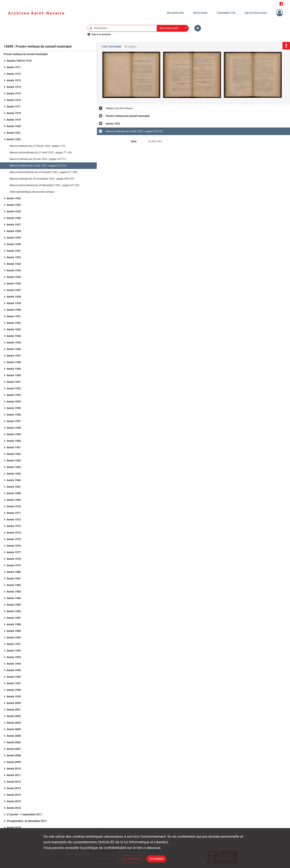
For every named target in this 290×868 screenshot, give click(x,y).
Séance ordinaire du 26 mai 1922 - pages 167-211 (38, 159)
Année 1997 (14, 683)
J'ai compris (156, 859)
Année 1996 (14, 677)
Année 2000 (14, 703)
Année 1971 (14, 513)
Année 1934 (14, 270)
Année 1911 (14, 67)
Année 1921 (14, 133)
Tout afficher (111, 47)
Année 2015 (14, 801)
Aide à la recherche (101, 34)
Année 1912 (14, 74)
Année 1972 (14, 519)
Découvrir (200, 13)
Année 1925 (14, 211)
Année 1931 (14, 251)
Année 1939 (14, 303)
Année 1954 (14, 402)
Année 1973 (14, 526)
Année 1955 (14, 408)
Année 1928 (14, 231)
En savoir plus (132, 859)
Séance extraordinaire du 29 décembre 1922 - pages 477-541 (45, 185)
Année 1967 (14, 487)
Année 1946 (14, 349)
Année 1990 (14, 637)
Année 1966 (14, 480)
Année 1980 (14, 572)
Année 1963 (14, 460)
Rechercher (175, 13)
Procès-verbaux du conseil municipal (26, 54)
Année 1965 (14, 474)
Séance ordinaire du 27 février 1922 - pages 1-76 (37, 146)
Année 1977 (14, 552)
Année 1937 (14, 290)
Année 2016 (14, 808)
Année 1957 (14, 421)
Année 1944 (14, 336)
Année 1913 (14, 80)
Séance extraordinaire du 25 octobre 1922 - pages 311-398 (43, 172)
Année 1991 (14, 644)
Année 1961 (14, 447)
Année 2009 (14, 762)
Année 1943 (14, 329)
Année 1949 (14, 369)
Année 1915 (14, 93)
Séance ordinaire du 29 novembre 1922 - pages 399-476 (42, 179)
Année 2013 (14, 788)
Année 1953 (14, 395)
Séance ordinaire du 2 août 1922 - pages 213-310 (38, 166)
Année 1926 (14, 218)
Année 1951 (14, 382)
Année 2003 (14, 723)
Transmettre (226, 13)
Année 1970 (14, 506)
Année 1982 (14, 585)
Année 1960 (14, 441)
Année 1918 (14, 113)
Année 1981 (14, 578)
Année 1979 (14, 565)
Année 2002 (14, 716)
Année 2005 (14, 736)
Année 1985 (14, 605)
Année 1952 (14, 388)
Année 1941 (14, 316)
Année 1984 (14, 598)
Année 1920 (14, 126)
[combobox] (173, 28)
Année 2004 (14, 729)
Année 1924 (14, 205)
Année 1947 (14, 356)
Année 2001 (14, 710)
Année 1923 (14, 198)
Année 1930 (14, 244)
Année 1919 (14, 120)
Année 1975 (14, 539)
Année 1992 (14, 651)
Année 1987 (14, 618)
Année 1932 (14, 257)
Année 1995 (14, 670)
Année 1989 (14, 631)
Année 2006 (14, 742)
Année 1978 (14, 559)
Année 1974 (14, 533)
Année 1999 (14, 696)
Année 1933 (14, 264)
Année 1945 (14, 343)
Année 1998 (14, 690)
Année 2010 (14, 769)
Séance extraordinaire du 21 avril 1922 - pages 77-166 (40, 152)
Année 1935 (14, 277)
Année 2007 (14, 749)
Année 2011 (14, 775)
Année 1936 (14, 284)
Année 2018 (14, 828)
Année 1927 (14, 225)
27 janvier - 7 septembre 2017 (24, 814)
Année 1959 (14, 434)
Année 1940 (14, 310)
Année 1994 (14, 664)
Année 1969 (14, 500)
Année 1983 (14, 592)
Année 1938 (14, 297)
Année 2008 (14, 755)
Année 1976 (14, 546)
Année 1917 (14, 107)
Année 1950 (14, 375)
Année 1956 (14, 415)
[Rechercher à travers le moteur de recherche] (124, 28)
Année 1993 (14, 657)
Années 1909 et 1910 (19, 61)
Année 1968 (14, 493)
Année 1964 (14, 467)
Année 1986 (14, 611)
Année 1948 (14, 362)
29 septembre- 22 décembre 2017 (27, 821)
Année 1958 (14, 428)
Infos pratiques (256, 13)
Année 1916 (14, 100)
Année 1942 (14, 323)
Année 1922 (14, 139)
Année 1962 (14, 454)
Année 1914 (14, 87)
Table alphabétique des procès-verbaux (32, 192)
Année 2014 (14, 795)
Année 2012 (14, 782)
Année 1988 (14, 624)
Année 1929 (14, 238)
